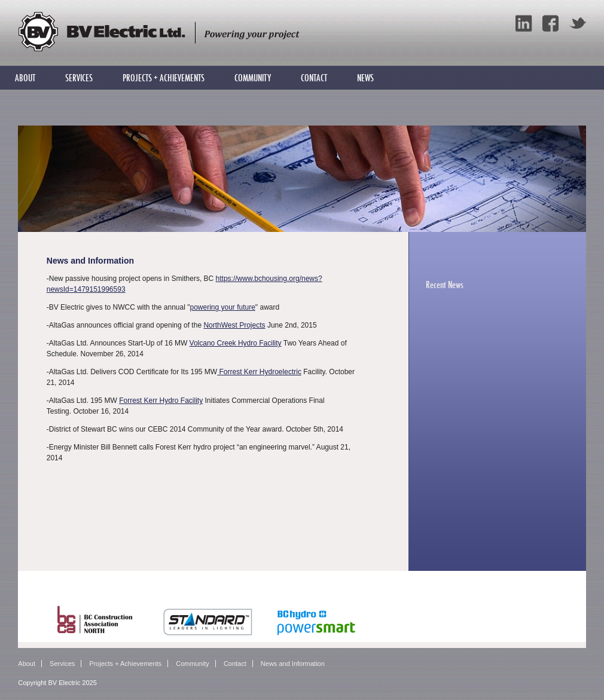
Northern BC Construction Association (96, 620)
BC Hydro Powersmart (321, 620)
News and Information (293, 664)
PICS (536, 614)
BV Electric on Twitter (578, 23)
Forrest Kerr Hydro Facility (161, 401)
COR (412, 615)
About (25, 78)
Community (253, 78)
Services (79, 78)
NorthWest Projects (234, 325)
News (365, 78)
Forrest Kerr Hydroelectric (259, 372)
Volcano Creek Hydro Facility (236, 343)
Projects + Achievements (164, 78)
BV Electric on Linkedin (524, 23)
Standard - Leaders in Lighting (208, 620)
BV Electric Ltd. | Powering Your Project (159, 32)
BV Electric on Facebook (551, 23)
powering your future (222, 307)
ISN (477, 612)
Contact (314, 78)
